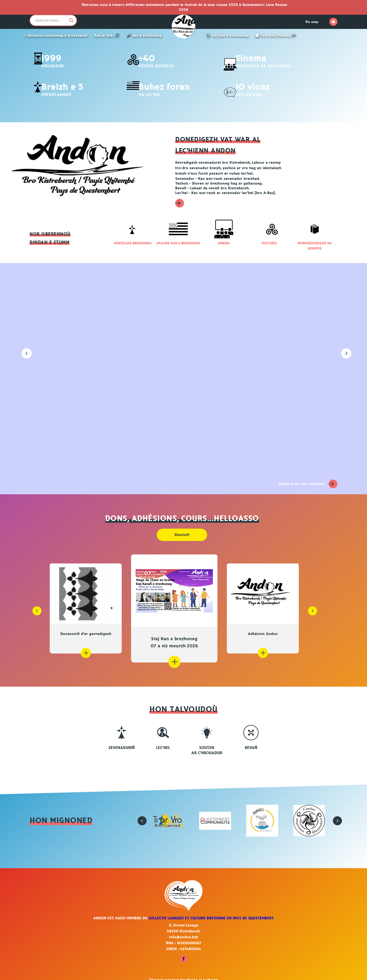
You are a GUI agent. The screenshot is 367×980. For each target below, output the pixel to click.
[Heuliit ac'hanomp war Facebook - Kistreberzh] (183, 954)
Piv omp (312, 22)
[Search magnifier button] (71, 20)
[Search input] (51, 20)
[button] (24, 347)
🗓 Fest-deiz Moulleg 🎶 (276, 36)
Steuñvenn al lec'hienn (199, 973)
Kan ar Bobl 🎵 (107, 36)
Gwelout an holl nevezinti (308, 477)
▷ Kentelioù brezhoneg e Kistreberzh (56, 36)
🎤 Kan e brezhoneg (144, 36)
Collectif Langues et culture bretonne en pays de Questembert (211, 911)
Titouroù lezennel (164, 973)
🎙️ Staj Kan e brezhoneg (227, 36)
